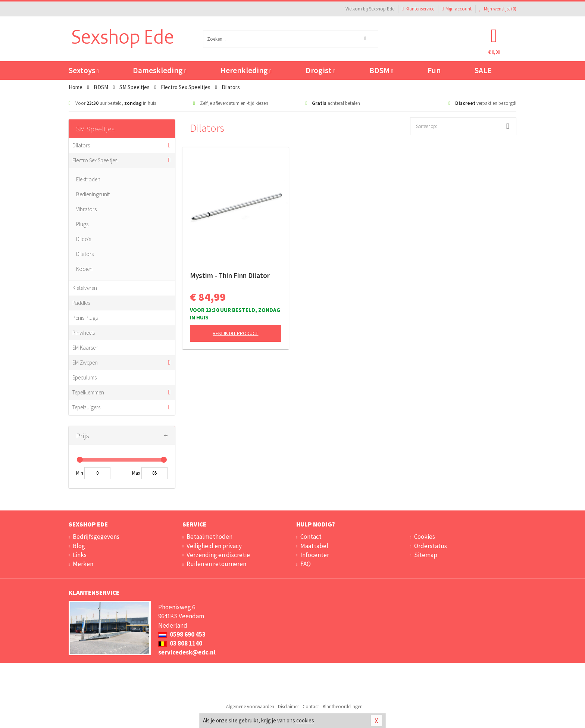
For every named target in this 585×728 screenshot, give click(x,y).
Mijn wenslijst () (498, 9)
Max (136, 473)
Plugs (82, 224)
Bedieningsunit (93, 194)
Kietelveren (85, 288)
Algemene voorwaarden (250, 707)
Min (80, 473)
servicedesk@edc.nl (187, 652)
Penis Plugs (85, 318)
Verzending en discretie (218, 555)
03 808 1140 (180, 643)
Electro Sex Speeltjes (95, 160)
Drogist (320, 70)
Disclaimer (288, 707)
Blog (79, 546)
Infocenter (315, 555)
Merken (83, 564)
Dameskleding (159, 70)
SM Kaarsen (85, 348)
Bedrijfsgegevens (96, 537)
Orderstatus (431, 546)
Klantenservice (418, 9)
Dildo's (84, 239)
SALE (483, 70)
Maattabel (314, 546)
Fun (434, 70)
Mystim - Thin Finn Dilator (230, 275)
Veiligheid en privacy (214, 546)
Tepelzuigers (86, 407)
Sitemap (426, 555)
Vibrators (86, 209)
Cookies (425, 537)
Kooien (84, 269)
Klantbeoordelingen (343, 707)
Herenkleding (246, 70)
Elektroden (88, 179)
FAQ (306, 564)
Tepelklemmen (88, 392)
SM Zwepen (85, 363)
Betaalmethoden (209, 537)
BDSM (381, 70)
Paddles (81, 303)
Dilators (81, 145)
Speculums (85, 377)
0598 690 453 (182, 634)
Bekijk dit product (235, 333)
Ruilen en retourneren (216, 564)
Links (80, 555)
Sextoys (84, 70)
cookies (305, 720)
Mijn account (457, 9)
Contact (311, 537)
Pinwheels (84, 333)
